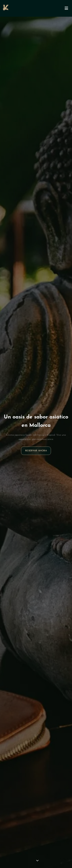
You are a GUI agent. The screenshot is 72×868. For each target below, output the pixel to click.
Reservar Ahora (36, 451)
